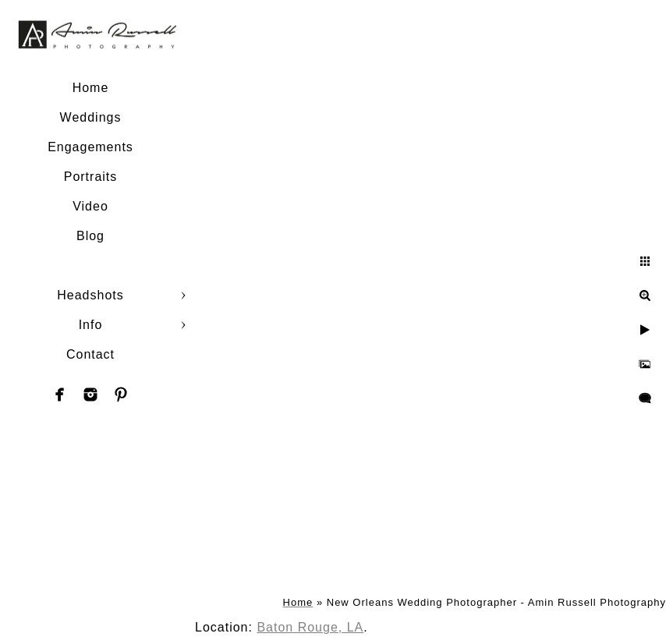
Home (91, 88)
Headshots (90, 295)
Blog (90, 236)
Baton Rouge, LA (310, 627)
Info (91, 325)
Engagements (90, 147)
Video (90, 206)
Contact (90, 354)
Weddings (91, 117)
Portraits (91, 177)
